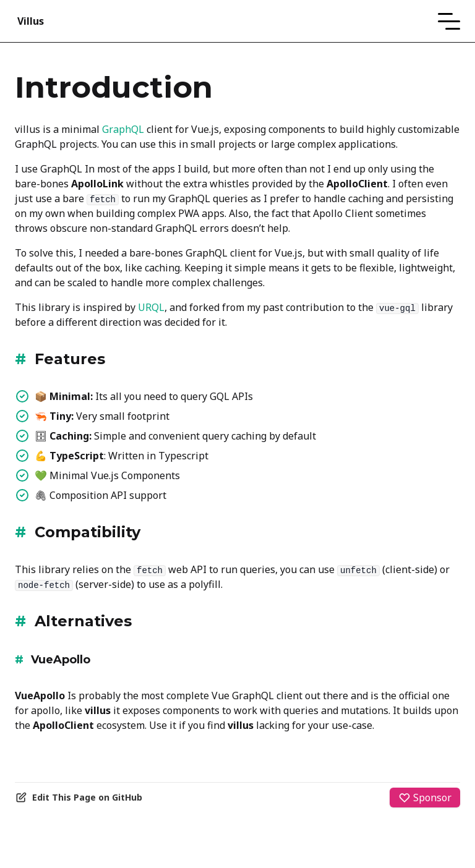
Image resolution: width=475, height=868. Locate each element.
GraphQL (123, 129)
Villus (31, 21)
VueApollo (61, 660)
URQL (151, 307)
